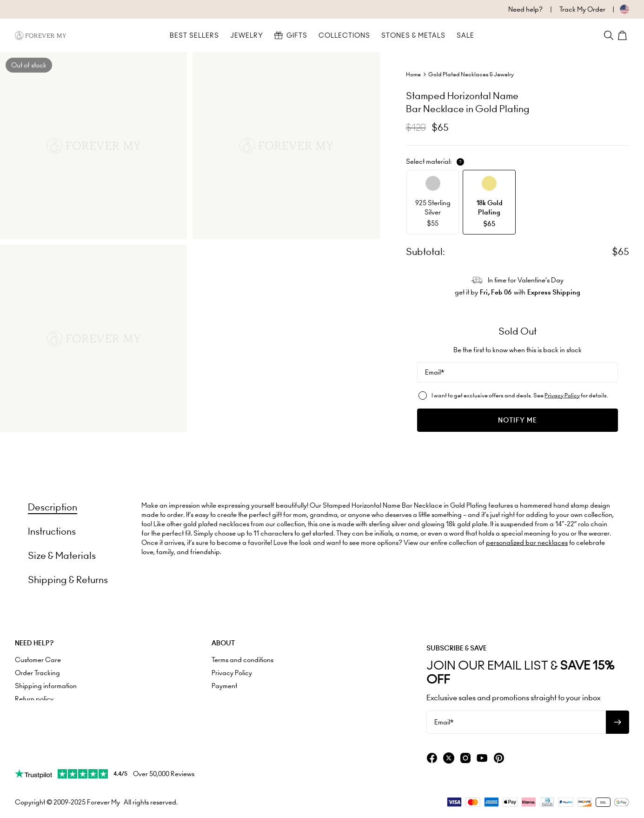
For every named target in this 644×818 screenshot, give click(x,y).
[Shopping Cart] (624, 35)
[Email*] (518, 372)
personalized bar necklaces (527, 543)
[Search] (609, 35)
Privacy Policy (562, 395)
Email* (435, 372)
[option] (433, 202)
